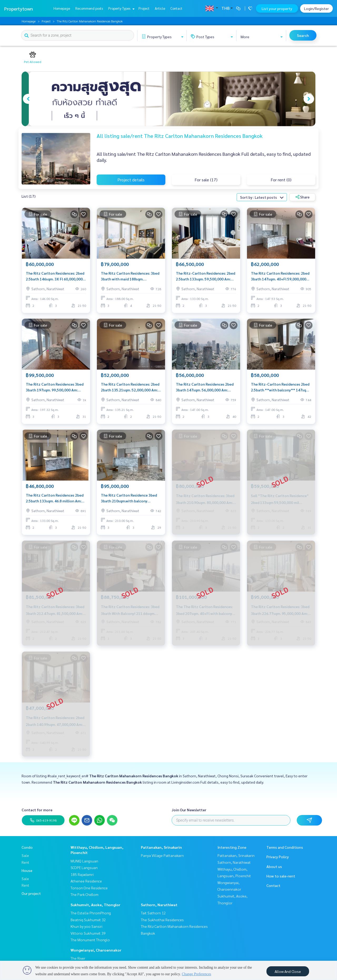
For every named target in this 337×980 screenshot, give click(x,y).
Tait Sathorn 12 (153, 913)
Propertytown (19, 9)
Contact (176, 8)
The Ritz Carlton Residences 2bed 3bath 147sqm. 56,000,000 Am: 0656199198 (205, 387)
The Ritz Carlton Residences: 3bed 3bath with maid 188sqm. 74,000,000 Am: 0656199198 (130, 276)
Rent (25, 862)
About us (274, 866)
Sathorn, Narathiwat (159, 905)
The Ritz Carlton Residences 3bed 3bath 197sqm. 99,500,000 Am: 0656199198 (55, 387)
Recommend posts (89, 8)
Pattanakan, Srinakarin (161, 847)
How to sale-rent (281, 876)
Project (144, 8)
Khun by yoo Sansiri (86, 926)
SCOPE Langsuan (84, 867)
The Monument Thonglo (90, 940)
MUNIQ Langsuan (84, 861)
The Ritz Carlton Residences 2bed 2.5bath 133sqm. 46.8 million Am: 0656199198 (55, 498)
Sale (25, 855)
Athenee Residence (86, 881)
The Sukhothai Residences (162, 920)
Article (160, 8)
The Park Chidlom (85, 894)
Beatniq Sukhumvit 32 (88, 920)
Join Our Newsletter (189, 810)
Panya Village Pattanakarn (162, 855)
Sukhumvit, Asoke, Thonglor (95, 905)
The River (78, 958)
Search (303, 35)
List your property (277, 8)
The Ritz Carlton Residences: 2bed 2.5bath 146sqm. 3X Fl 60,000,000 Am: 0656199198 (55, 276)
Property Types (121, 8)
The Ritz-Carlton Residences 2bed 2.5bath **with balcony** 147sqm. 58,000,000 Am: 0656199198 (280, 387)
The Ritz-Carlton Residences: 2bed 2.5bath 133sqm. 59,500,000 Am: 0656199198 (205, 276)
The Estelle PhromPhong (91, 913)
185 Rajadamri (82, 874)
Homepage (62, 8)
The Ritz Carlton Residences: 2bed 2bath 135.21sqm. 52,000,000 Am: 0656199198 (130, 387)
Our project (31, 893)
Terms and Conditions (285, 847)
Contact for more (37, 810)
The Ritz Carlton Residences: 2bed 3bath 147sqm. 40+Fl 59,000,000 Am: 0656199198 (280, 276)
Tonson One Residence (89, 888)
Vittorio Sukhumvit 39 (88, 933)
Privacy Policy (278, 857)
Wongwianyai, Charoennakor (96, 950)
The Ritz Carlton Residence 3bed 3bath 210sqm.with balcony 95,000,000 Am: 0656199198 (129, 498)
